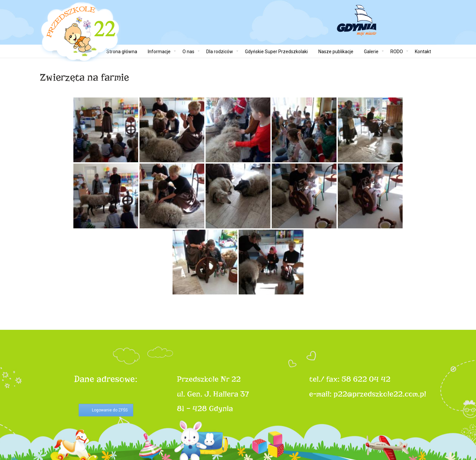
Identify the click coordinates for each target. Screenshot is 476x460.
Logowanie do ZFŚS (110, 410)
